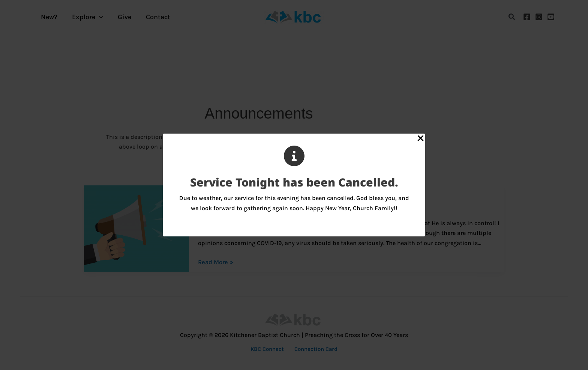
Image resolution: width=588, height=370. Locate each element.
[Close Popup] (421, 139)
